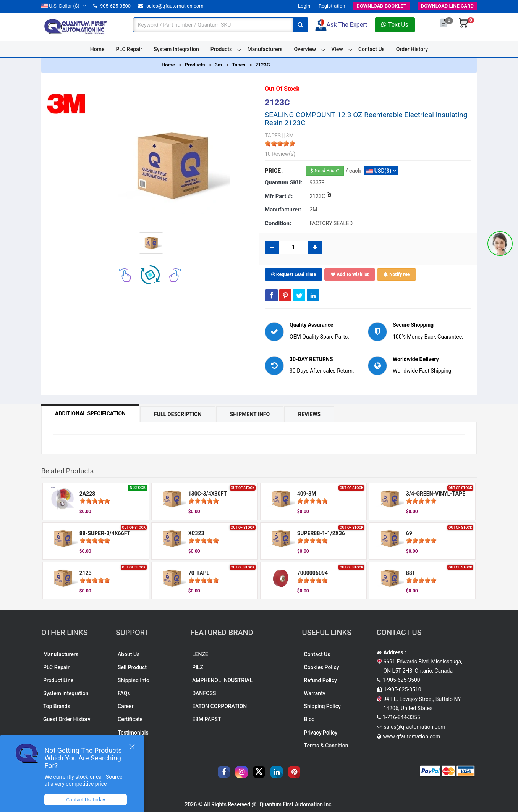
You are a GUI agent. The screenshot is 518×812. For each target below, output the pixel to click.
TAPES (273, 136)
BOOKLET (381, 6)
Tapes (239, 65)
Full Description (178, 414)
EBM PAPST (207, 719)
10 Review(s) (280, 154)
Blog (309, 719)
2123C (262, 65)
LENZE (200, 654)
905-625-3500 (112, 6)
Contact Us (372, 49)
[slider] (280, 144)
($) (63, 6)
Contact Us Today (86, 800)
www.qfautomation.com (412, 736)
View (337, 49)
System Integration (176, 49)
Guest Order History (67, 719)
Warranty (315, 693)
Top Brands (57, 706)
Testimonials (133, 733)
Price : (274, 171)
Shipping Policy (322, 706)
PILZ (198, 667)
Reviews (309, 414)
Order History (412, 49)
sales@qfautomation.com (171, 6)
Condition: (278, 223)
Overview (305, 49)
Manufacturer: (283, 210)
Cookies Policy (322, 667)
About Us (129, 654)
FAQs (124, 693)
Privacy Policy (321, 733)
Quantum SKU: (283, 182)
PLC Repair (129, 49)
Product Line (58, 680)
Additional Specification (90, 413)
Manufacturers (265, 49)
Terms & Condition (326, 746)
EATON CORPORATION (219, 706)
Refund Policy (321, 680)
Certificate (130, 719)
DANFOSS (204, 693)
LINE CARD (447, 6)
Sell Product (132, 667)
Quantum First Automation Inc (295, 804)
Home (97, 49)
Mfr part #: (279, 196)
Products (221, 49)
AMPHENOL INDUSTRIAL (222, 680)
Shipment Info (250, 414)
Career (125, 706)
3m (218, 65)
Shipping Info (134, 680)
